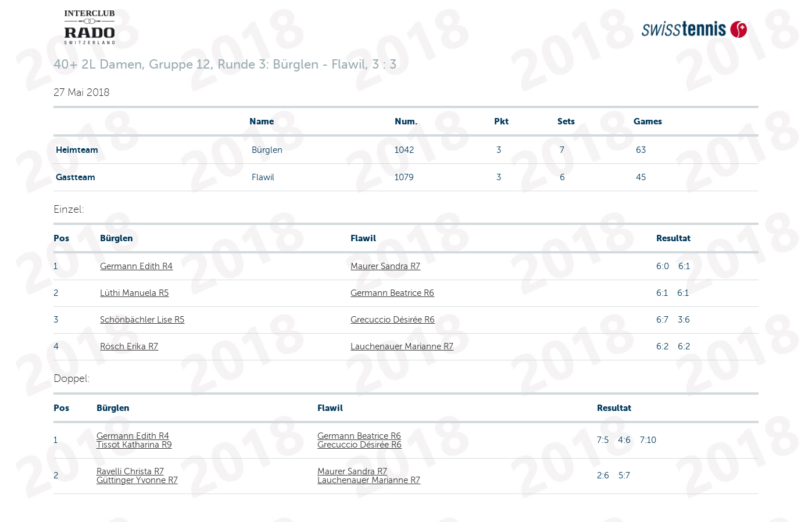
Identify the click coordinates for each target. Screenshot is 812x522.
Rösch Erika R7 (129, 346)
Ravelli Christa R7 (130, 471)
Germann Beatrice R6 (392, 293)
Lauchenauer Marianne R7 (402, 346)
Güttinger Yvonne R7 (137, 480)
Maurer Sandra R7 (385, 266)
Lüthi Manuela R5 (134, 293)
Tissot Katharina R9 (134, 445)
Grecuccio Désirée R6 (393, 320)
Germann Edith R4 (136, 266)
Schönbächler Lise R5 (142, 320)
